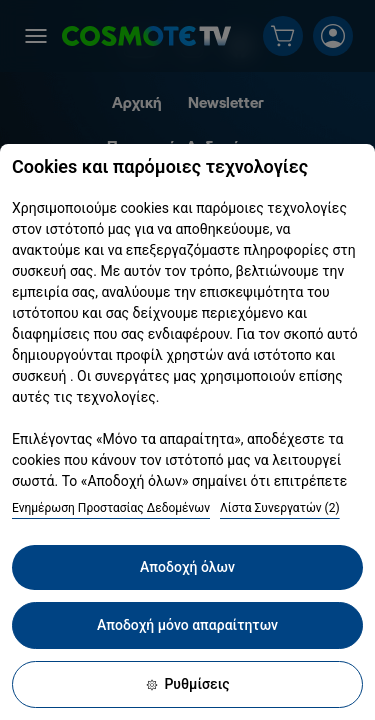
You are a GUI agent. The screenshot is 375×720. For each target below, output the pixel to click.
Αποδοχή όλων (187, 567)
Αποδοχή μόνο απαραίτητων (187, 625)
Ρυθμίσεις (187, 684)
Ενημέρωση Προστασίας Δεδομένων (111, 508)
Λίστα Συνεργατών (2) (280, 508)
